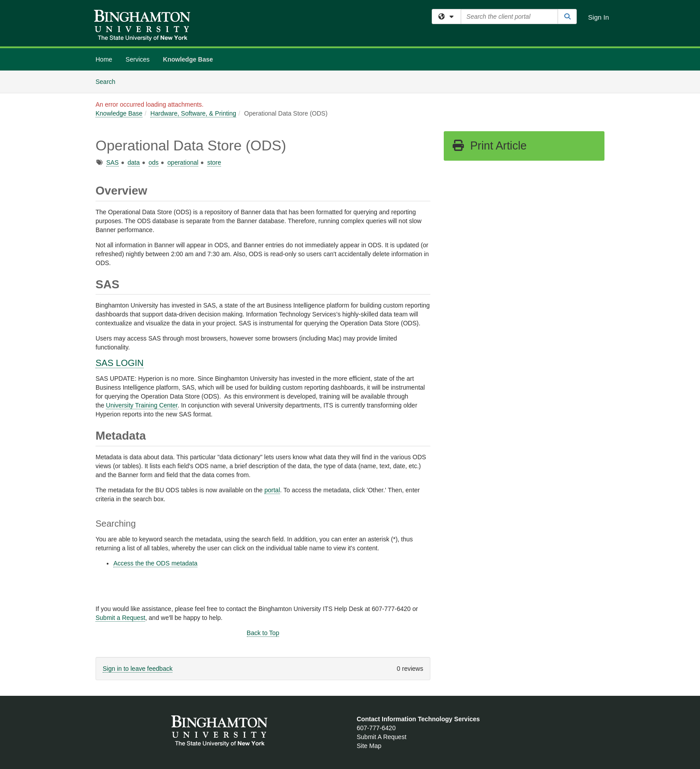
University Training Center (142, 405)
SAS (112, 162)
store (214, 162)
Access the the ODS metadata (155, 563)
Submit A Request (381, 737)
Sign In (598, 17)
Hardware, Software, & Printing (193, 113)
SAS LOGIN (120, 363)
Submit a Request (120, 618)
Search (109, 81)
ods (154, 162)
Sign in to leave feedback (137, 669)
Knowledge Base (188, 59)
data (134, 162)
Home (104, 59)
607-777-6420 (376, 728)
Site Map (369, 746)
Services (137, 59)
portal (272, 490)
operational (183, 162)
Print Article (489, 145)
